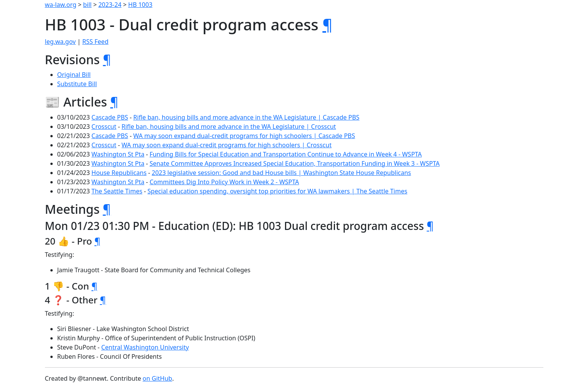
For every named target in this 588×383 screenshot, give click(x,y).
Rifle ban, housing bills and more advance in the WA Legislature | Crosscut (229, 127)
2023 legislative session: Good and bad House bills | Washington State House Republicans (282, 173)
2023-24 (110, 5)
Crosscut (104, 127)
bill (87, 5)
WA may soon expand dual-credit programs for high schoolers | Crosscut (227, 145)
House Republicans (119, 173)
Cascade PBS (110, 117)
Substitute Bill (77, 84)
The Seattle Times (117, 191)
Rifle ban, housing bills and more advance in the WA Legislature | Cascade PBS (247, 117)
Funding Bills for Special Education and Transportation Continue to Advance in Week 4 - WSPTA (286, 154)
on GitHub (157, 378)
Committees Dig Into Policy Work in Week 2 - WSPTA (224, 182)
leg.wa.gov (60, 42)
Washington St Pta (118, 154)
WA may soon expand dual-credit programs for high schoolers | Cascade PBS (244, 136)
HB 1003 (140, 5)
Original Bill (74, 75)
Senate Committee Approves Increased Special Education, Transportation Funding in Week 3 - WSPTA (295, 163)
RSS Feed (95, 42)
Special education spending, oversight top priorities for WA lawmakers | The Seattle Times (278, 191)
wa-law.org (61, 5)
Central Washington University (145, 347)
